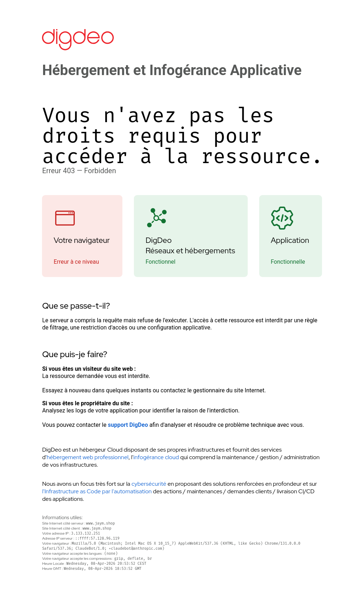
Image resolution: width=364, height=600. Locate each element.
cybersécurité (149, 484)
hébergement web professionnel (88, 457)
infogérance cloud (156, 457)
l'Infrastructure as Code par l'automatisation (97, 491)
